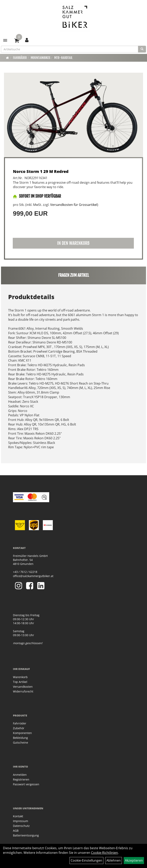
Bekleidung (20, 738)
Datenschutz (21, 826)
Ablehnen (114, 860)
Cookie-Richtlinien (104, 853)
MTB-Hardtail (63, 58)
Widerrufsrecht (23, 691)
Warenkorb (20, 677)
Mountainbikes (40, 58)
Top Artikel (20, 682)
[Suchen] (142, 49)
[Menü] (5, 40)
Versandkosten (23, 687)
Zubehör (19, 728)
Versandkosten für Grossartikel (74, 205)
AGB (16, 831)
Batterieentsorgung (26, 835)
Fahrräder (20, 58)
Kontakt (18, 816)
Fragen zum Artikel (74, 275)
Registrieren (21, 779)
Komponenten (22, 733)
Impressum (21, 821)
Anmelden (20, 775)
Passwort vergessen (26, 784)
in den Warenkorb (73, 243)
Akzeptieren (134, 860)
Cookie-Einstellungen (86, 860)
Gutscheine (21, 743)
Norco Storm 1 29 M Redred (41, 171)
